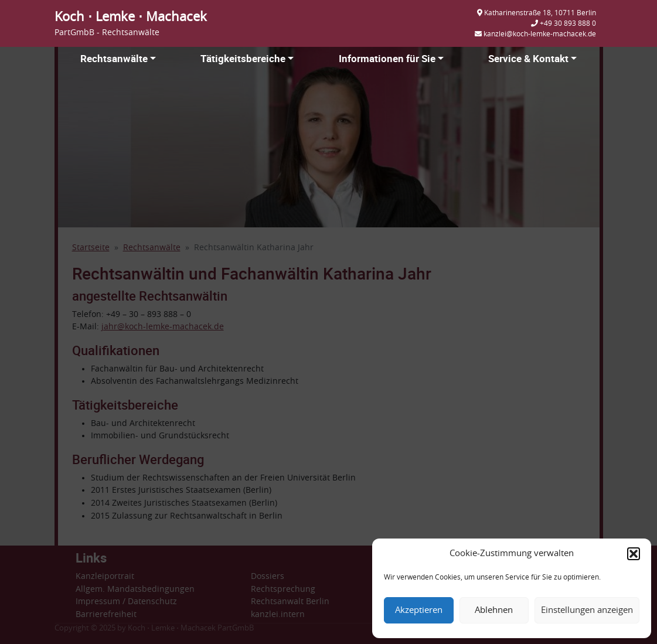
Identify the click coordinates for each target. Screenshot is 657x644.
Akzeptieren (419, 610)
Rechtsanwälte (114, 58)
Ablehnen (494, 610)
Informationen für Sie (387, 58)
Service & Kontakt (528, 58)
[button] (634, 554)
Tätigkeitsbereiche (243, 58)
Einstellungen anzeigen (587, 610)
